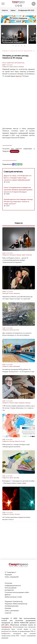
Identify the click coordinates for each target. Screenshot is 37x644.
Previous (2, 34)
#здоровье (22, 403)
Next (35, 34)
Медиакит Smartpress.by (14, 601)
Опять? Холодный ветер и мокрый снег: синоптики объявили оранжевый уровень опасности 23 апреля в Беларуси (18, 190)
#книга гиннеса (14, 67)
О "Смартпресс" (10, 572)
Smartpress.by (6, 627)
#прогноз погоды (20, 441)
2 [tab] (17, 45)
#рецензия (17, 293)
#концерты (13, 255)
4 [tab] (22, 45)
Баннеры (8, 608)
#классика (29, 255)
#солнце (17, 514)
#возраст (28, 403)
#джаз (24, 255)
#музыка (19, 255)
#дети (11, 478)
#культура (5, 293)
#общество (6, 67)
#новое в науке (14, 403)
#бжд (11, 366)
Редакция (8, 575)
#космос (12, 514)
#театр (11, 293)
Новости (5, 10)
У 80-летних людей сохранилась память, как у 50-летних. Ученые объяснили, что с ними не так (19, 408)
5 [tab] (25, 45)
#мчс (18, 330)
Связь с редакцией (12, 577)
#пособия (16, 478)
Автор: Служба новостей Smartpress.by (13, 63)
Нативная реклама (12, 606)
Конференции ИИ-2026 (26, 10)
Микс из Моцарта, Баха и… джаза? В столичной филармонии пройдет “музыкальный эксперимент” (13, 40)
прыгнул (19, 76)
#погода (12, 441)
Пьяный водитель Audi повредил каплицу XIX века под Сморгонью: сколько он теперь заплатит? (18, 201)
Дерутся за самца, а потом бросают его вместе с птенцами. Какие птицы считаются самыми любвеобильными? (18, 178)
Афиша (13, 10)
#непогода (13, 330)
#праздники (17, 366)
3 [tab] (19, 45)
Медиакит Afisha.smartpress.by (16, 604)
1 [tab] (14, 45)
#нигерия (21, 67)
